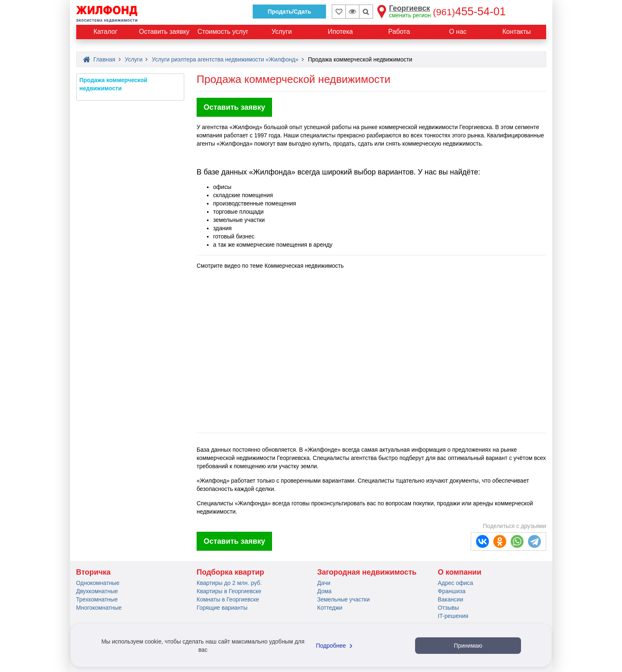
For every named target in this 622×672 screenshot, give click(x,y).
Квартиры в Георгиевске (229, 591)
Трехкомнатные (97, 599)
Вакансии (451, 599)
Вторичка (94, 572)
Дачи (324, 583)
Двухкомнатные (97, 591)
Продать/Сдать (289, 12)
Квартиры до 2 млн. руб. (229, 583)
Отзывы (448, 608)
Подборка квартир (230, 572)
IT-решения (453, 616)
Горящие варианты (222, 608)
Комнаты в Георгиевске (228, 599)
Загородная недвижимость (367, 572)
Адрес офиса (455, 583)
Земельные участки (344, 599)
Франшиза (452, 591)
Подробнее (336, 646)
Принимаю (468, 646)
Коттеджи (330, 608)
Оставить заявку (234, 107)
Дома (325, 591)
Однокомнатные (98, 583)
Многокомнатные (99, 608)
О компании (460, 572)
